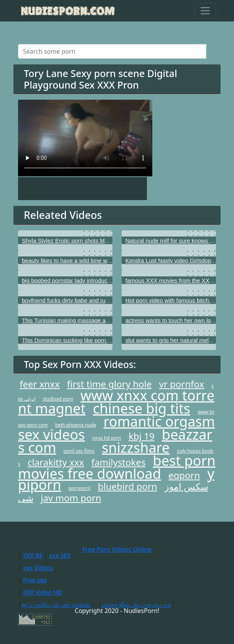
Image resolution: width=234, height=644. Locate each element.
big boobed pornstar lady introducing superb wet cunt (90, 280)
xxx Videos (38, 568)
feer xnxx (40, 384)
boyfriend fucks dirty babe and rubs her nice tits (82, 300)
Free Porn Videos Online (117, 549)
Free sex (35, 580)
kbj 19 (141, 436)
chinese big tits (142, 408)
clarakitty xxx (56, 462)
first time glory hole (110, 384)
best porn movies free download (117, 467)
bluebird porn (128, 486)
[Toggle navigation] (205, 11)
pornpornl (80, 488)
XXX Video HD (43, 592)
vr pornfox (182, 384)
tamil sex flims (79, 451)
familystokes (118, 462)
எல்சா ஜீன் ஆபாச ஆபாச (136, 605)
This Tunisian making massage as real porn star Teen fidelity (99, 320)
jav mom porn (71, 498)
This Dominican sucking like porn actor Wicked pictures (92, 340)
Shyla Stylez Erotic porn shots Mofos (69, 241)
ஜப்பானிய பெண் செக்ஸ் (56, 605)
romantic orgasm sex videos (116, 428)
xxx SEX (60, 555)
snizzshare (136, 448)
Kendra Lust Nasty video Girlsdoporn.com (179, 260)
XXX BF (33, 555)
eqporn (184, 475)
